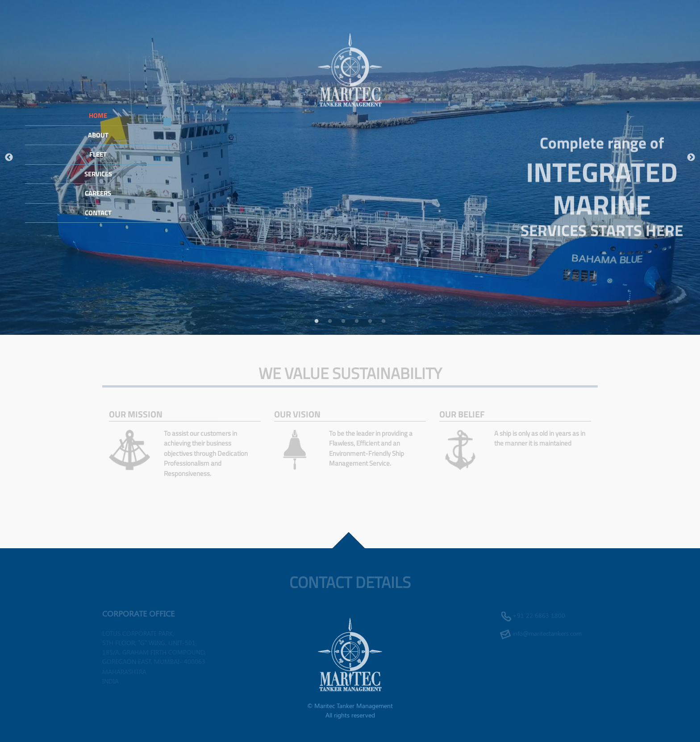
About (98, 135)
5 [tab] (370, 321)
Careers (98, 193)
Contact (98, 213)
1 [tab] (317, 321)
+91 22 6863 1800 (539, 615)
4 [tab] (357, 321)
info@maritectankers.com (547, 633)
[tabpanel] (350, 167)
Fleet (98, 154)
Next (691, 158)
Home (98, 115)
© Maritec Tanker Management (350, 706)
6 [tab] (383, 321)
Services (98, 174)
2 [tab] (330, 321)
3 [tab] (343, 321)
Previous (9, 158)
